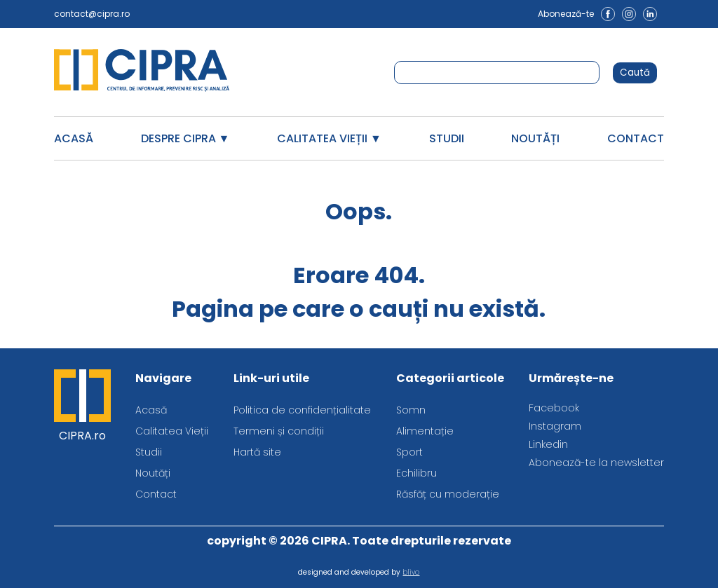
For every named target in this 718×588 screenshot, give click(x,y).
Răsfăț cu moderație (448, 494)
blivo (411, 572)
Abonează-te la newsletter (596, 463)
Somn (411, 410)
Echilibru (416, 473)
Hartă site (257, 452)
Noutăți (535, 138)
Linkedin (548, 444)
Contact (636, 138)
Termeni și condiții (279, 431)
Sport (409, 452)
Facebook (554, 408)
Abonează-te (566, 14)
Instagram (555, 426)
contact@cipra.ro (92, 14)
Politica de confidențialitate (302, 410)
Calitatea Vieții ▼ (329, 138)
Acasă (74, 138)
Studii (447, 138)
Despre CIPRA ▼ (185, 138)
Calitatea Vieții (172, 431)
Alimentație (425, 431)
